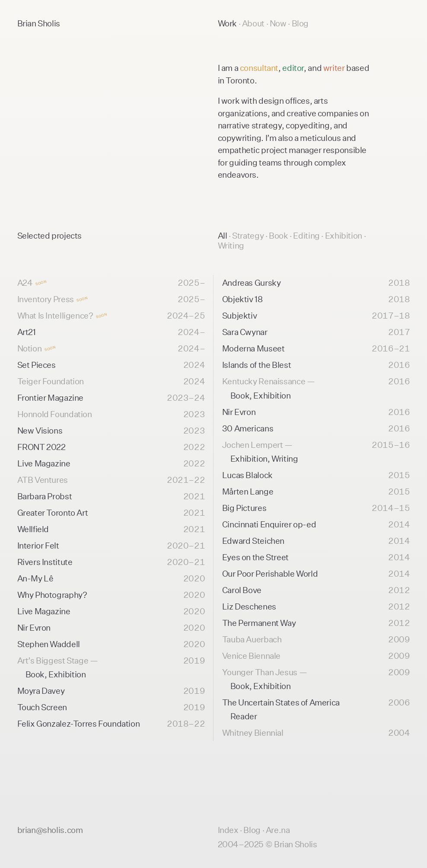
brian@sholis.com (50, 830)
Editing (307, 235)
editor (293, 68)
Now (279, 23)
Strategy (249, 235)
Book (279, 235)
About (254, 23)
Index (228, 830)
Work (228, 23)
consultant (259, 68)
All (223, 235)
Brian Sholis (39, 23)
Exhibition (344, 235)
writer (334, 68)
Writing (231, 245)
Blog (300, 23)
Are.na (278, 830)
